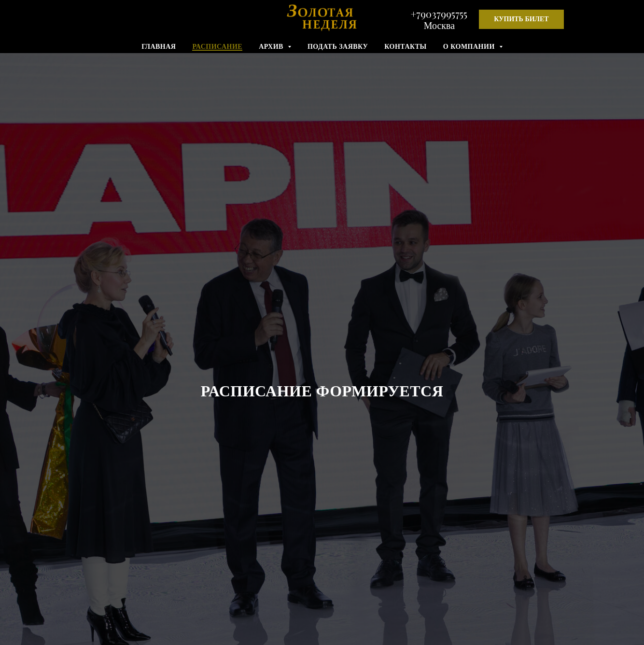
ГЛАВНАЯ (159, 47)
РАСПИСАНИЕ (217, 47)
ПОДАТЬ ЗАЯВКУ (338, 47)
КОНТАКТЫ (406, 47)
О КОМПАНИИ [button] (470, 47)
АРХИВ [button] (272, 47)
